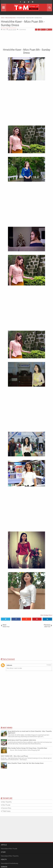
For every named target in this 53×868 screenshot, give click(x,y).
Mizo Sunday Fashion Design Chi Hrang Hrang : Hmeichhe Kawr (27, 748)
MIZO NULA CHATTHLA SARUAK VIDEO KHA (22, 740)
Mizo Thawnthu (7, 802)
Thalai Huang (6, 811)
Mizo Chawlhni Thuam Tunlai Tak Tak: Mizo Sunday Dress (26, 763)
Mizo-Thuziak (6, 805)
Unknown (9, 665)
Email (49, 30)
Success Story (7, 808)
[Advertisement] (26, 39)
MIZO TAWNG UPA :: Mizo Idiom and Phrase (14, 756)
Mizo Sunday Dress (46, 615)
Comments (22, 30)
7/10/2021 (49, 665)
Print (43, 30)
